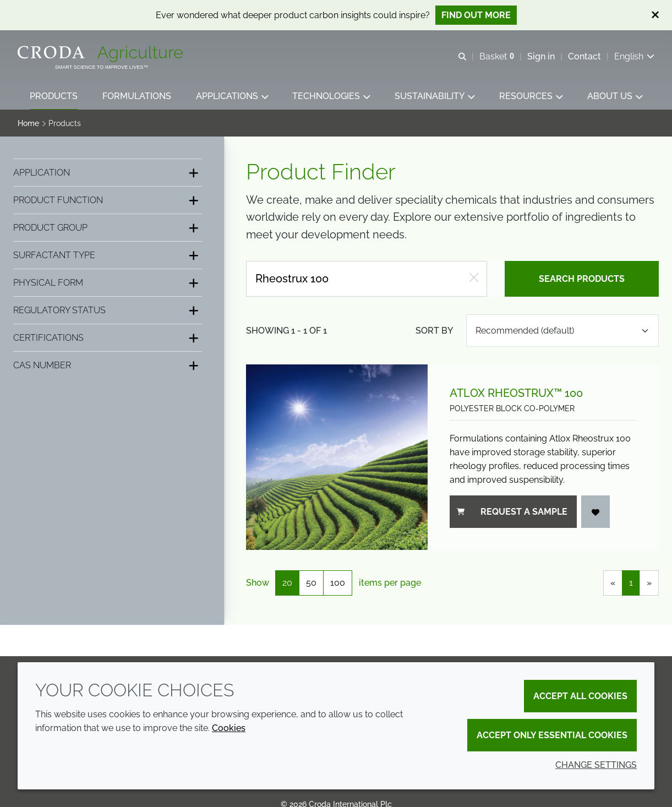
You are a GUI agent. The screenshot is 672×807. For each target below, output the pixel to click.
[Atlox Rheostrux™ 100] (337, 458)
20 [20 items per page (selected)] (287, 584)
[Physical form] (108, 284)
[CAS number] (108, 366)
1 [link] (631, 584)
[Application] (108, 174)
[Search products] (367, 280)
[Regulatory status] (108, 311)
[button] (54, 97)
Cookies (229, 728)
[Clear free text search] (474, 280)
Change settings (596, 765)
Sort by (434, 332)
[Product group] (108, 229)
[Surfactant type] (108, 256)
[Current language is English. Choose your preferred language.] (634, 56)
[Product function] (108, 201)
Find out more (476, 15)
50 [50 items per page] (311, 584)
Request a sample (512, 513)
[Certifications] (108, 339)
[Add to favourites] (595, 513)
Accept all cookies (580, 696)
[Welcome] (102, 54)
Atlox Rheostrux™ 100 (516, 394)
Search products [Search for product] (582, 280)
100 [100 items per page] (338, 584)
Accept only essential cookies (552, 735)
